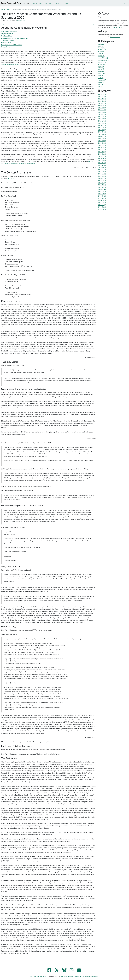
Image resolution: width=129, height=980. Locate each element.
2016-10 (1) (102, 176)
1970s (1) (101, 47)
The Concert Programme (9, 31)
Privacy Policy (42, 977)
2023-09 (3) (102, 114)
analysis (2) (101, 51)
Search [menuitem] (58, 3)
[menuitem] (125, 3)
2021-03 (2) (102, 134)
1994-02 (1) (102, 192)
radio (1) (101, 76)
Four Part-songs (9, 627)
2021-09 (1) (102, 127)
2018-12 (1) (102, 145)
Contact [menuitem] (66, 3)
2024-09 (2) (102, 105)
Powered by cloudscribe (90, 977)
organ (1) (101, 67)
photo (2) (101, 69)
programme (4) (103, 73)
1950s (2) (101, 45)
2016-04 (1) (102, 183)
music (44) (101, 65)
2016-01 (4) (102, 189)
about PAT (20, 20)
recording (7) (102, 80)
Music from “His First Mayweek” (12, 45)
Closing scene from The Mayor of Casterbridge (24, 389)
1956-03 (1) (102, 200)
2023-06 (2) (102, 117)
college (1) (101, 56)
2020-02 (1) (102, 139)
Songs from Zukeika (8, 40)
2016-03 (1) (102, 185)
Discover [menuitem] (49, 3)
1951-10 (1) (102, 209)
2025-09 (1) (102, 99)
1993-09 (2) (102, 196)
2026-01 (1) (102, 97)
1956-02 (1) (102, 203)
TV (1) (100, 87)
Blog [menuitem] (41, 3)
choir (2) (101, 53)
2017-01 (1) (102, 169)
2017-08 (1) (102, 161)
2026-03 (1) (102, 94)
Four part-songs (6, 42)
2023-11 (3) (102, 110)
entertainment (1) (104, 60)
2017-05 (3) (102, 165)
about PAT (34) (103, 49)
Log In (125, 3)
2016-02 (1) (102, 187)
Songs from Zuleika (10, 566)
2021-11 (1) (102, 125)
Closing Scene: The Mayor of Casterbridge (15, 38)
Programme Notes (7, 34)
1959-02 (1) (102, 198)
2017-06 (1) (102, 163)
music (24, 20)
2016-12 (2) (102, 172)
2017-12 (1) (102, 156)
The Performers (9, 758)
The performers (6, 47)
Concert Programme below (10, 65)
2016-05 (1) (102, 180)
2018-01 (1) (102, 154)
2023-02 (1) (102, 119)
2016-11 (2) (102, 174)
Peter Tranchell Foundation (15, 3)
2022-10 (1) (102, 121)
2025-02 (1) (102, 103)
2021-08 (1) (102, 130)
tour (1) (100, 84)
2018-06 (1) (102, 150)
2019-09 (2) (102, 141)
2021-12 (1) (102, 123)
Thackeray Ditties (7, 36)
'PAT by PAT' (11, 178)
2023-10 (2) (102, 112)
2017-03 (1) (102, 167)
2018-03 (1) (102, 152)
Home (3, 9)
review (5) (101, 82)
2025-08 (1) (102, 101)
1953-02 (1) (102, 207)
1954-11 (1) (102, 205)
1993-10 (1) (102, 194)
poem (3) (101, 71)
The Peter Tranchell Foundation (71, 977)
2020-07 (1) (102, 136)
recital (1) (101, 78)
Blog (9, 9)
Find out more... (118, 27)
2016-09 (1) (102, 178)
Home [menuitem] (34, 3)
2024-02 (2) (102, 108)
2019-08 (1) (102, 143)
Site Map (33, 977)
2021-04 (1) (102, 132)
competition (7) (103, 58)
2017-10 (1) (102, 158)
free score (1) (102, 62)
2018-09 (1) (102, 147)
